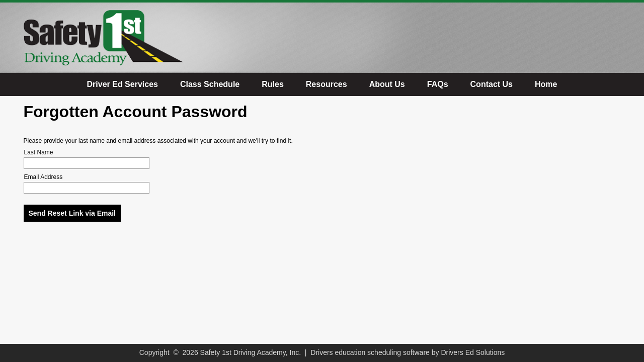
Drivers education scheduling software (370, 352)
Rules (273, 84)
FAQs (438, 84)
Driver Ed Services (123, 84)
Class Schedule (210, 84)
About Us (387, 84)
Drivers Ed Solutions (473, 352)
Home (546, 84)
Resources (327, 84)
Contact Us (492, 84)
